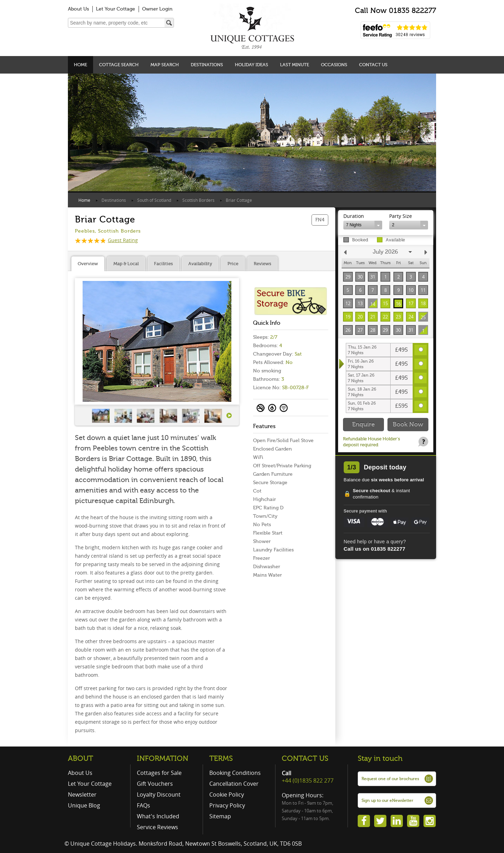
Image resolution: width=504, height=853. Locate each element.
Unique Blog (84, 805)
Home (80, 65)
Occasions (334, 65)
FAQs (143, 805)
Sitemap (220, 816)
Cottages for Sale (159, 773)
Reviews (262, 264)
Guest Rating (106, 240)
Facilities (163, 264)
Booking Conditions (235, 773)
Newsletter (82, 794)
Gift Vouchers (155, 784)
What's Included (158, 816)
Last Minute (295, 65)
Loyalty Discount (159, 794)
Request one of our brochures (390, 779)
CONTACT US (305, 758)
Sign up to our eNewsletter (387, 800)
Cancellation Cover (234, 784)
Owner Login (157, 9)
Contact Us (373, 65)
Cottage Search (119, 65)
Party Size (401, 216)
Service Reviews (157, 827)
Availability (200, 264)
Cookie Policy (227, 794)
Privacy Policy (227, 805)
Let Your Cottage (115, 9)
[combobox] (363, 225)
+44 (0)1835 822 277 (308, 780)
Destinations (207, 65)
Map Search (165, 65)
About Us (78, 9)
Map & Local (126, 264)
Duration (354, 216)
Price (233, 264)
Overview (88, 264)
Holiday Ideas (251, 65)
